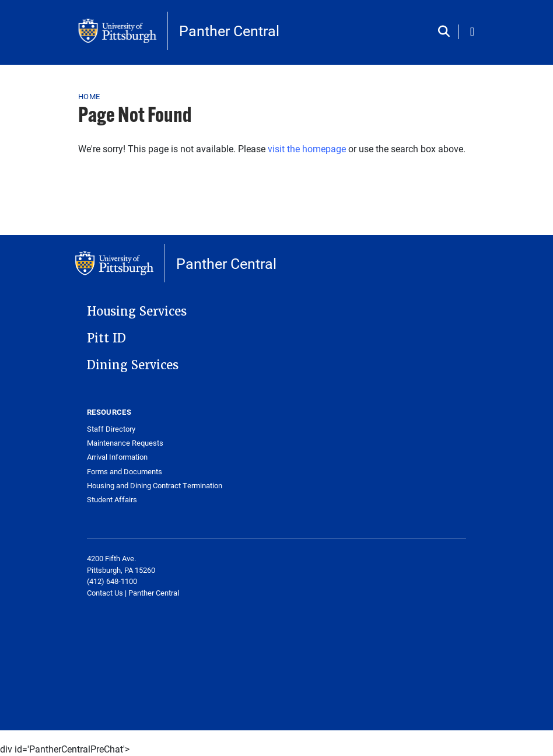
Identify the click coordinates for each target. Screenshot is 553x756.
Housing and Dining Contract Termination (155, 486)
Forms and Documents (125, 472)
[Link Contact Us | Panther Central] (133, 593)
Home (89, 96)
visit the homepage (307, 148)
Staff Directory (111, 429)
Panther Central (229, 31)
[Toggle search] (447, 32)
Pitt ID (106, 338)
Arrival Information (117, 457)
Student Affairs (112, 500)
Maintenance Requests (125, 443)
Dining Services (133, 365)
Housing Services (137, 311)
